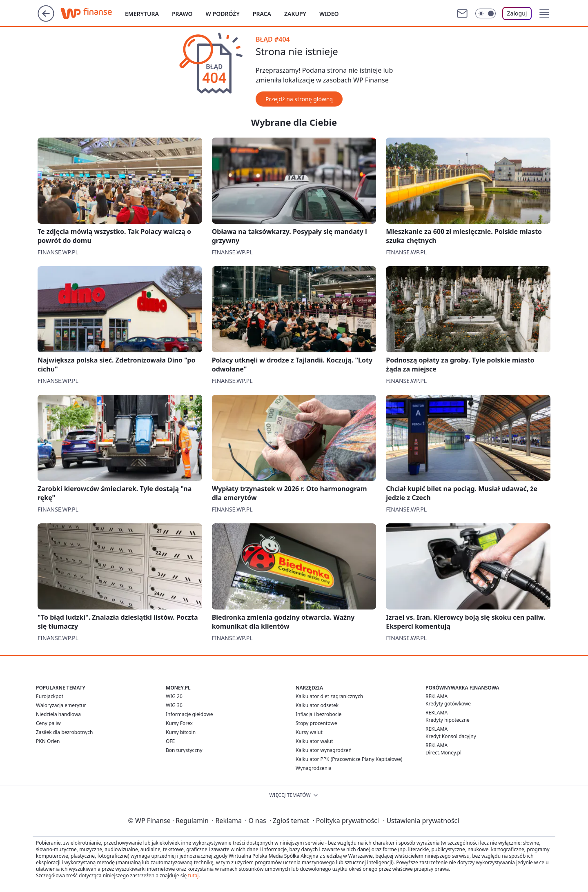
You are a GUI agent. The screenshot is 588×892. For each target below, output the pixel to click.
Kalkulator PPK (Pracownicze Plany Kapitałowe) (349, 759)
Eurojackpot (50, 696)
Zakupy (295, 14)
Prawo (182, 14)
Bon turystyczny (184, 750)
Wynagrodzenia (314, 768)
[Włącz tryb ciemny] (486, 13)
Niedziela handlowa (58, 714)
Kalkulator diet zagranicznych (329, 696)
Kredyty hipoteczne (448, 720)
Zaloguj (517, 13)
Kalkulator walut (314, 741)
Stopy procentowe (316, 723)
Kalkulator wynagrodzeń (324, 750)
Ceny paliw (48, 723)
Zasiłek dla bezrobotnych (65, 732)
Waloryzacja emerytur (61, 705)
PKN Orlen (48, 741)
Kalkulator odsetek (317, 705)
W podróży (223, 14)
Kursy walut (309, 732)
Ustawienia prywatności (421, 821)
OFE (170, 741)
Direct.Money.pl (443, 753)
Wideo (329, 14)
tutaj (193, 875)
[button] (544, 13)
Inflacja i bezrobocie (318, 714)
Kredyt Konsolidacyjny (451, 736)
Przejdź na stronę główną (299, 99)
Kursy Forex (179, 723)
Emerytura (142, 14)
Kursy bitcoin (181, 732)
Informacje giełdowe (189, 714)
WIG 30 (174, 705)
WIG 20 (174, 696)
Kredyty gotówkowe (448, 704)
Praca (262, 14)
